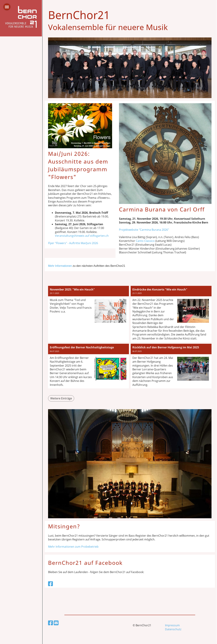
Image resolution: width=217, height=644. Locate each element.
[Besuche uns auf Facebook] (50, 584)
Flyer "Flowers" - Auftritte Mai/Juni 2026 (73, 243)
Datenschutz (173, 629)
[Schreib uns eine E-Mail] (56, 623)
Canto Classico (145, 241)
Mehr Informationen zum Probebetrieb (73, 547)
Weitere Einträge (61, 398)
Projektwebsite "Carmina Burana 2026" (144, 230)
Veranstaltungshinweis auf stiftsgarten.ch (82, 236)
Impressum (172, 625)
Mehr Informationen (60, 266)
